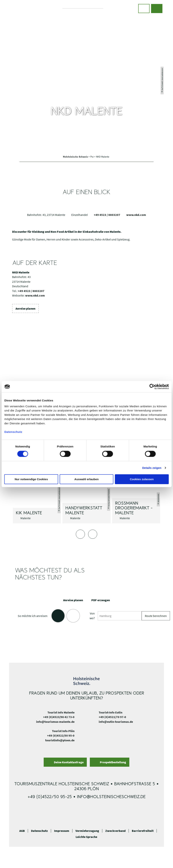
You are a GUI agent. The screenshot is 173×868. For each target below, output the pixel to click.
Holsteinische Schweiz (76, 157)
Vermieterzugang (87, 831)
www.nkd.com (136, 215)
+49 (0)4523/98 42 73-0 (59, 717)
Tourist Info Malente (61, 712)
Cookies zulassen (142, 479)
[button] (144, 9)
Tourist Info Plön (63, 731)
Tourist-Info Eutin (111, 712)
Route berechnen (156, 616)
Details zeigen (152, 468)
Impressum (62, 831)
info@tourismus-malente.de (55, 722)
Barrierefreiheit (143, 831)
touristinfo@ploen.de (60, 740)
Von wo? (92, 616)
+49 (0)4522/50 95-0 (61, 735)
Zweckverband (115, 831)
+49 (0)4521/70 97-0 (112, 717)
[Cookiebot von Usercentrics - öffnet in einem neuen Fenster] (152, 387)
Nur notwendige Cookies (31, 479)
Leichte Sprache (86, 837)
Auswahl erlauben (86, 479)
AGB (22, 831)
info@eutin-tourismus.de (116, 722)
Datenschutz (39, 831)
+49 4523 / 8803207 (107, 215)
